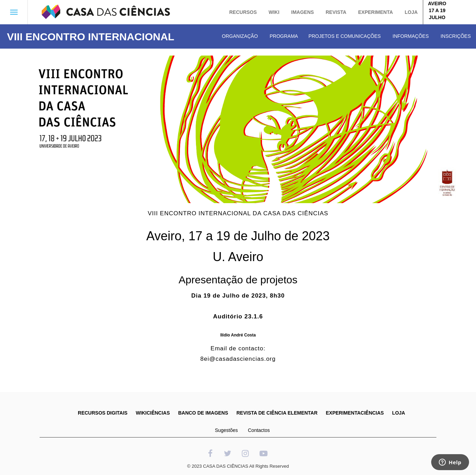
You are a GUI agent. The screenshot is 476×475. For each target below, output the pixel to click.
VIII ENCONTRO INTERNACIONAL (91, 37)
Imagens (302, 12)
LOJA (399, 413)
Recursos (243, 12)
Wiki (274, 12)
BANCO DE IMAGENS (203, 413)
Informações (411, 36)
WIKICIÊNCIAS (153, 413)
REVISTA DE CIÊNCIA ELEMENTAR (277, 413)
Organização (240, 36)
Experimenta (376, 12)
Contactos (259, 430)
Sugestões (226, 430)
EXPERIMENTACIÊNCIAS (355, 413)
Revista (336, 12)
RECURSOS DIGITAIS (103, 413)
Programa (284, 36)
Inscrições (456, 36)
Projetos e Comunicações (345, 36)
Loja (411, 12)
